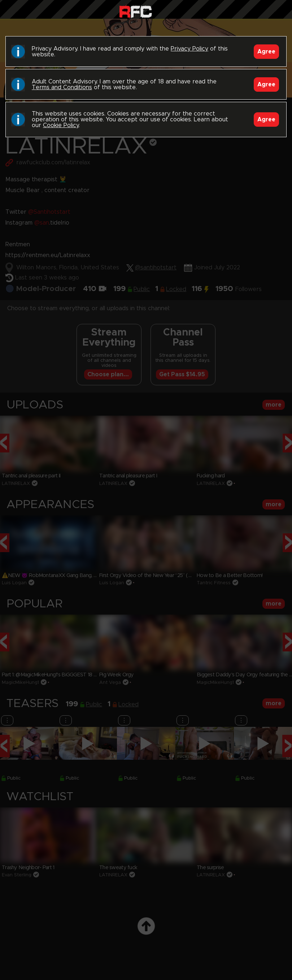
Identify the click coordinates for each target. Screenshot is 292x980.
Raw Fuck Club (136, 11)
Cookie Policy (61, 125)
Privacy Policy (189, 49)
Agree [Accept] (266, 52)
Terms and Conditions (62, 87)
